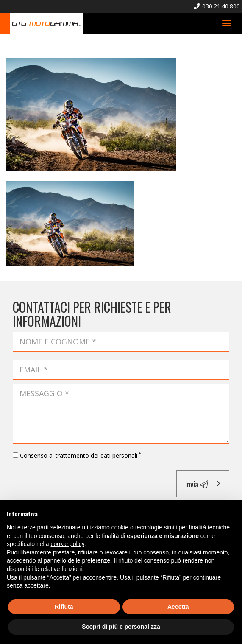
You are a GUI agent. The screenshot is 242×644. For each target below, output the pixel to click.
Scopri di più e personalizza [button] (121, 627)
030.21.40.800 (217, 6)
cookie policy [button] (68, 544)
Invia (197, 484)
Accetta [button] (178, 607)
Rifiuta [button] (64, 607)
